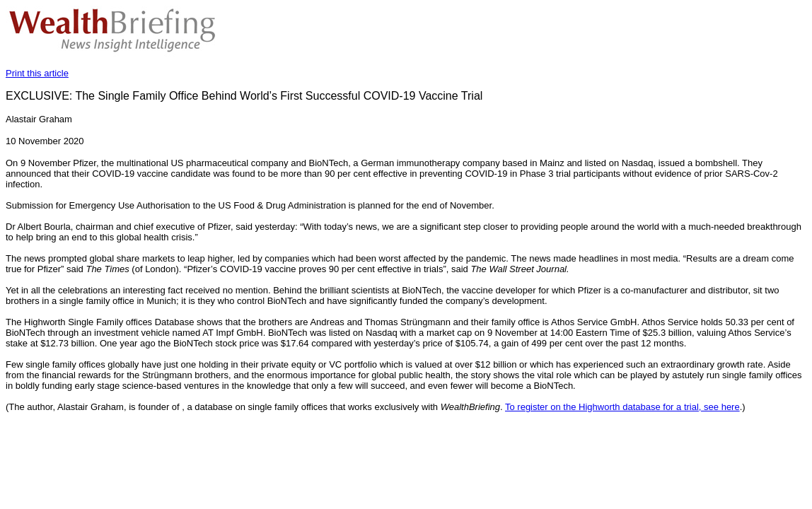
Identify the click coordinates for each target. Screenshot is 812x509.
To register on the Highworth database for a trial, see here (622, 407)
